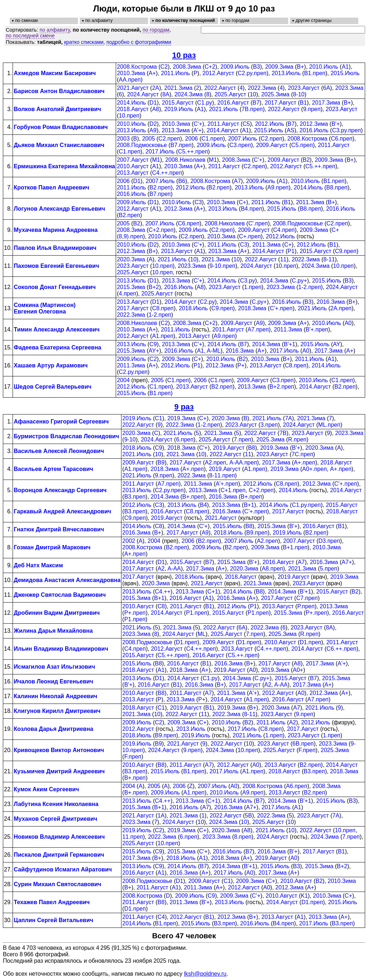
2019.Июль (179, 109)
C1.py (205, 103)
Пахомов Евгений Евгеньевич (56, 266)
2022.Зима (262, 88)
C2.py (207, 302)
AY (337, 344)
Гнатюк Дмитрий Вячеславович (59, 529)
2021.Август (133, 88)
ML (202, 634)
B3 (257, 67)
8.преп (243, 837)
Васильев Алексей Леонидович (59, 451)
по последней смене (30, 36)
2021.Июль (223, 109)
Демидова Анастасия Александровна (67, 580)
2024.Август (143, 94)
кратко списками (84, 42)
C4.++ (163, 592)
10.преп (129, 116)
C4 (161, 917)
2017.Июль (160, 152)
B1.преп (315, 73)
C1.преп (212, 139)
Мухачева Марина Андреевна (56, 230)
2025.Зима (275, 94)
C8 (158, 526)
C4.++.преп (167, 173)
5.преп (328, 569)
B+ (300, 67)
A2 (161, 569)
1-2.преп (310, 287)
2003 (123, 139)
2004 (123, 380)
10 (253, 94)
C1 (158, 418)
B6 (182, 181)
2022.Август (220, 88)
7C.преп (302, 454)
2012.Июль (270, 124)
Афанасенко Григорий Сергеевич (61, 422)
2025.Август (230, 94)
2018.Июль (193, 308)
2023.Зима (349, 88)
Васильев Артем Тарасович (53, 469)
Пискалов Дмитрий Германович (59, 855)
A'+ (197, 130)
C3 (198, 202)
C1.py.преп (306, 505)
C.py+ (299, 281)
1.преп (253, 287)
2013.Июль (286, 73)
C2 (164, 67)
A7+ (347, 562)
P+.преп (135, 613)
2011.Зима (310, 202)
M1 (156, 160)
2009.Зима (279, 67)
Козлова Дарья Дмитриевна (53, 729)
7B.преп (252, 109)
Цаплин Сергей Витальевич (53, 920)
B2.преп (160, 187)
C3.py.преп (346, 130)
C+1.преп (233, 490)
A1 (345, 67)
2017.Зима (326, 103)
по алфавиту (55, 30)
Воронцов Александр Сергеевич (60, 490)
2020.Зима (131, 259)
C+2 (210, 67)
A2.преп (215, 462)
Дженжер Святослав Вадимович (60, 595)
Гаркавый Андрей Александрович (62, 511)
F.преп (307, 750)
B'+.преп (317, 329)
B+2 (154, 287)
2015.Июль (345, 73)
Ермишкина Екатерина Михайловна (64, 166)
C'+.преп (281, 308)
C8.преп (163, 308)
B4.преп (251, 209)
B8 (252, 448)
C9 (153, 344)
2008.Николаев (185, 160)
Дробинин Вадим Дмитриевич (57, 613)
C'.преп (258, 223)
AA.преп (130, 80)
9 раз (184, 407)
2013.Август (133, 173)
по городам (156, 30)
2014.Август (222, 130)
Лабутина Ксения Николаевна (56, 804)
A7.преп (258, 329)
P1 (291, 251)
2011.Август (223, 124)
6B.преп (303, 744)
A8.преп (272, 569)
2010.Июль (324, 67)
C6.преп (342, 139)
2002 (129, 541)
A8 (156, 109)
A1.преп (163, 336)
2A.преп (341, 308)
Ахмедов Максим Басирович (55, 73)
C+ (242, 202)
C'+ (198, 124)
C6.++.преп (342, 649)
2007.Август (133, 160)
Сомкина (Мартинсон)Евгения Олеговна (45, 308)
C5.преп (302, 145)
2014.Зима (274, 281)
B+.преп (193, 497)
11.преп (132, 837)
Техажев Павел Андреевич (52, 902)
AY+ (154, 351)
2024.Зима (188, 94)
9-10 (130, 439)
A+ (152, 73)
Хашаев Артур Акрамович (51, 365)
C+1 (213, 592)
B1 (303, 103)
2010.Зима (131, 73)
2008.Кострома (137, 67)
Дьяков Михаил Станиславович (59, 145)
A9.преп (278, 187)
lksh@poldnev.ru (205, 974)
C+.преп (250, 236)
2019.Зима (182, 418)
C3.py (248, 281)
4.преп (128, 294)
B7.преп (181, 145)
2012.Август (218, 73)
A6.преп (297, 786)
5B (249, 816)
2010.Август (133, 166)
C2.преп (169, 139)
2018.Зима (252, 308)
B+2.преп (282, 387)
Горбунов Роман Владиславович (61, 127)
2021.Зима (178, 88)
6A (327, 88)
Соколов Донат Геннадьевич (55, 287)
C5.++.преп (193, 152)
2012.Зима (314, 124)
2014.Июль (131, 103)
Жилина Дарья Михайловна (53, 631)
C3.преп (240, 145)
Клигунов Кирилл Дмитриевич (57, 711)
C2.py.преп (252, 73)
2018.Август (133, 109)
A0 (348, 323)
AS (291, 130)
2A (156, 88)
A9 (153, 130)
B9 (161, 462)
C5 (246, 124)
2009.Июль (235, 67)
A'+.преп (227, 484)
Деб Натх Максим (38, 565)
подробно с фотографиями (139, 42)
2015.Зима (131, 287)
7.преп (243, 439)
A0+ (298, 670)
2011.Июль (176, 73)
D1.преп (187, 642)
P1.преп (196, 613)
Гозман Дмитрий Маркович (52, 547)
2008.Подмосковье (142, 145)
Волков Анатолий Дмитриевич (57, 109)
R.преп (297, 439)
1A (161, 816)
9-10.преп (222, 266)
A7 (238, 181)
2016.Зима (331, 302)
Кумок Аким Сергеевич (46, 789)
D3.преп (329, 541)
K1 (304, 896)
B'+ (335, 124)
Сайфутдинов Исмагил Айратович (63, 869)
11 (283, 259)
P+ (241, 365)
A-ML (213, 351)
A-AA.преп (243, 462)
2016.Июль (314, 130)
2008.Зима (187, 67)
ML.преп (329, 425)
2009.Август (272, 145)
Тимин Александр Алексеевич (57, 329)
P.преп (306, 606)
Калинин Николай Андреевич (55, 696)
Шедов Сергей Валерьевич (52, 387)
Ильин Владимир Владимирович (61, 649)
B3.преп (135, 497)
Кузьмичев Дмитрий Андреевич (59, 771)
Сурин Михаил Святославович (57, 884)
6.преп (185, 439)
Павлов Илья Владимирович (55, 248)
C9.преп (346, 251)
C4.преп (284, 230)
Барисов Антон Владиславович (59, 91)
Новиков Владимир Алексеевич (59, 837)
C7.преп (307, 598)
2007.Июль (243, 139)
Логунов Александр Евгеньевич (59, 209)
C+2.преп (161, 230)
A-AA (174, 569)
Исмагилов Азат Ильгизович (54, 667)
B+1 (249, 505)
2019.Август (229, 448)
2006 (192, 139)
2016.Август (233, 103)
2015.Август (178, 103)
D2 (153, 124)
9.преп (312, 109)
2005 (148, 139)
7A (289, 418)
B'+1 (290, 344)
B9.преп (257, 533)
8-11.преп (222, 475)
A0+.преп (314, 469)
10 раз (184, 55)
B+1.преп (295, 547)
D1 (153, 103)
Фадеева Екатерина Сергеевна (57, 347)
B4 (203, 505)
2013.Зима (176, 130)
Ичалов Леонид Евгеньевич (53, 681)
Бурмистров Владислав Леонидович (66, 436)
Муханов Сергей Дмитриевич (55, 819)
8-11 (329, 259)
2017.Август (280, 103)
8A (166, 94)
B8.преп (337, 187)
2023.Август (304, 88)
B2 (306, 160)
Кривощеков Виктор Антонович (59, 750)
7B (283, 433)
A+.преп (305, 462)
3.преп (269, 425)
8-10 (299, 94)
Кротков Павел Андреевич (51, 187)
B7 (256, 103)
